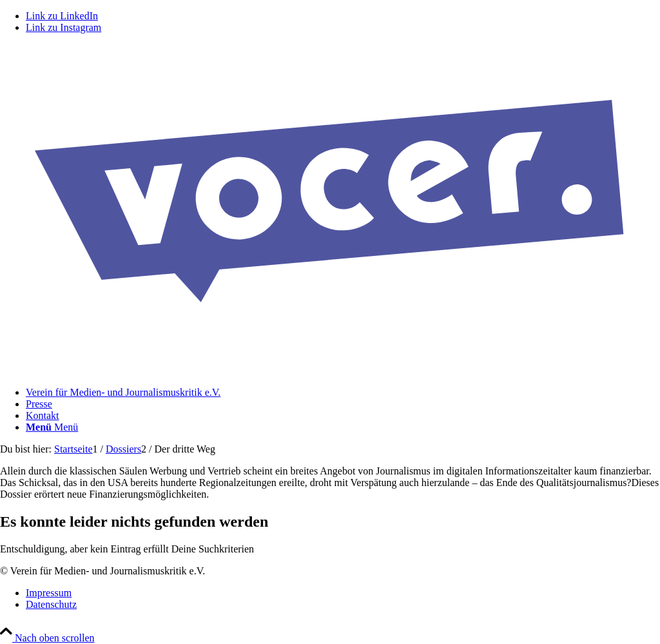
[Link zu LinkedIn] (62, 16)
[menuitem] (343, 393)
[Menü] (52, 427)
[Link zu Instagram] (63, 27)
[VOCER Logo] (330, 370)
